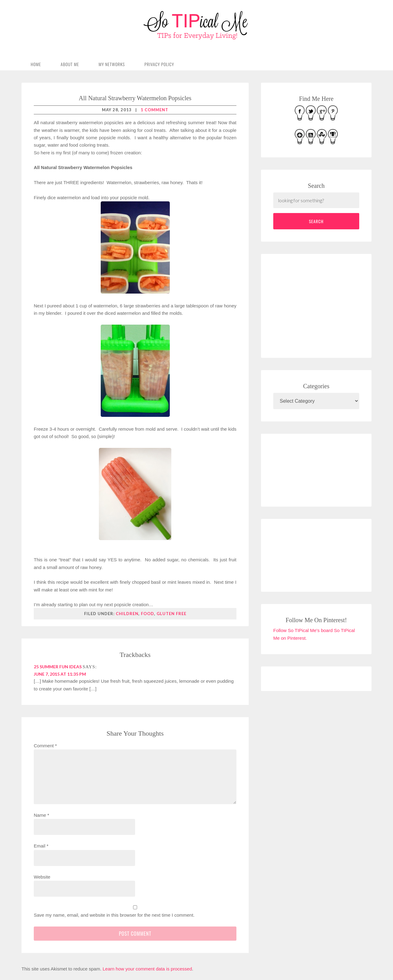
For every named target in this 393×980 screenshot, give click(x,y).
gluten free (171, 614)
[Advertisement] (319, 305)
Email (41, 846)
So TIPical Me (196, 25)
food (148, 614)
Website (42, 877)
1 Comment (154, 110)
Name (41, 815)
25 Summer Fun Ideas (58, 667)
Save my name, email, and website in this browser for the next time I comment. (114, 915)
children (127, 614)
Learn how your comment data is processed (147, 969)
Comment (45, 746)
